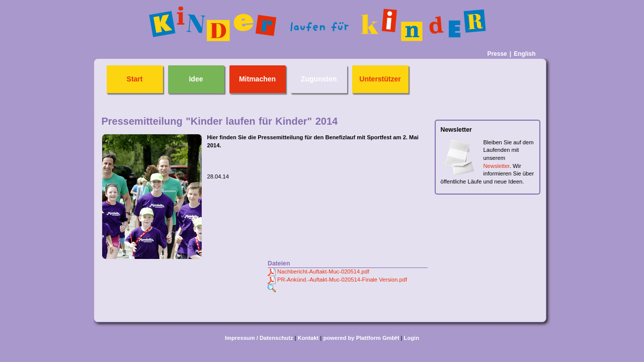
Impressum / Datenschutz (259, 338)
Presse (497, 54)
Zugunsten (319, 79)
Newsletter (497, 166)
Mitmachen (257, 79)
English (525, 54)
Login (412, 338)
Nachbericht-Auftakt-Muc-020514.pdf (323, 271)
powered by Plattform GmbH (361, 338)
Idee (196, 79)
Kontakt (308, 338)
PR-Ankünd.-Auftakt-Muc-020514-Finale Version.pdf (342, 280)
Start (135, 79)
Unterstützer (380, 79)
